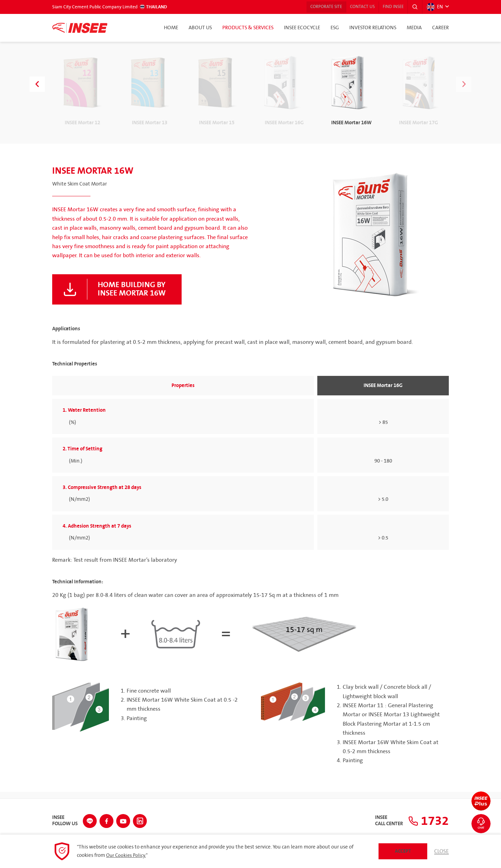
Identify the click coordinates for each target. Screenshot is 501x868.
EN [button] (434, 7)
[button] (414, 7)
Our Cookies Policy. (127, 855)
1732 (426, 820)
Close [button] (441, 851)
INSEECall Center (385, 820)
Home (171, 28)
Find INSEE (389, 7)
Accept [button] (402, 851)
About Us (200, 28)
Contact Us (354, 7)
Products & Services (248, 28)
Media (414, 28)
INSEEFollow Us (65, 820)
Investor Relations (373, 28)
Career (440, 28)
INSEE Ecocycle (302, 28)
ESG (335, 28)
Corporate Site (314, 7)
